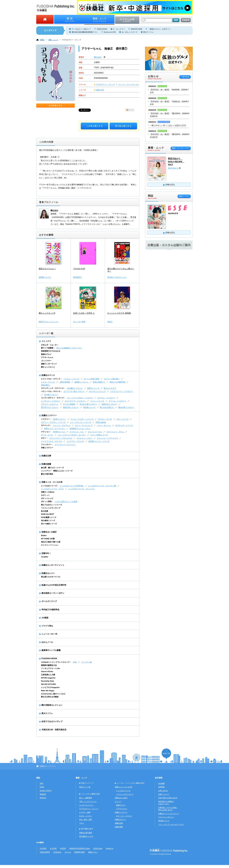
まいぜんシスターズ (130, 32)
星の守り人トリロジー (50, 407)
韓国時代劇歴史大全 (49, 665)
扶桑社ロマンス (48, 375)
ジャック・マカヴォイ (62, 425)
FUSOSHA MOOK (49, 659)
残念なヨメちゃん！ (47, 269)
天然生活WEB (45, 852)
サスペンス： (46, 425)
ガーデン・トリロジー (106, 398)
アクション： (46, 432)
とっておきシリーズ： (50, 486)
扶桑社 (42, 40)
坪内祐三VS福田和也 (50, 610)
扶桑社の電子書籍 (86, 833)
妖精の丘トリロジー (109, 404)
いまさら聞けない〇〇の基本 (66, 502)
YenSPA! (45, 557)
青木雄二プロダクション (117, 277)
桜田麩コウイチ (45, 277)
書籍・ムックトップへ (181, 148)
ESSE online (98, 848)
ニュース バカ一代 (49, 634)
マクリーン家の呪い (112, 379)
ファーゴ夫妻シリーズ (99, 435)
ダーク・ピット (47, 435)
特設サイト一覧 (85, 787)
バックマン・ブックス (75, 441)
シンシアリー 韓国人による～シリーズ (57, 471)
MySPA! (63, 848)
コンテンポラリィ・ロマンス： (53, 398)
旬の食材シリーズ (48, 520)
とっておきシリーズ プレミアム (81, 489)
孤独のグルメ (46, 354)
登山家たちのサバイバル (51, 577)
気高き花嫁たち (99, 382)
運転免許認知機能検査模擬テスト (85, 32)
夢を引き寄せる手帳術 (50, 697)
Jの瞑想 (45, 618)
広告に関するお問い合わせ (168, 798)
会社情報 (159, 778)
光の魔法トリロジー (75, 388)
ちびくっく (45, 495)
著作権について (164, 821)
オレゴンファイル (95, 432)
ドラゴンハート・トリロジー (121, 391)
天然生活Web (102, 29)
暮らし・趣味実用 (86, 798)
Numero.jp (110, 848)
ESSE (42, 787)
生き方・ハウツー (86, 816)
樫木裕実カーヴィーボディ (53, 593)
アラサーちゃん (47, 357)
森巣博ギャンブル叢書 (51, 650)
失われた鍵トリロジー (88, 404)
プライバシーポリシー (166, 817)
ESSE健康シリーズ (49, 517)
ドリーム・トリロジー (117, 401)
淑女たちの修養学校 (117, 382)
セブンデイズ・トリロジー (75, 401)
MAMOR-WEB (136, 29)
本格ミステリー (47, 448)
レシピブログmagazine (50, 687)
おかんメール (47, 642)
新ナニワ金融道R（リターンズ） (69, 348)
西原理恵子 (78, 277)
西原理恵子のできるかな (51, 351)
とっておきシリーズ (123, 791)
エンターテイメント (86, 805)
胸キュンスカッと (48, 367)
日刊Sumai (57, 852)
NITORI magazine (48, 678)
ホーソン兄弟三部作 (92, 379)
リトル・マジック (48, 382)
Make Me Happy (48, 691)
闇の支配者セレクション (52, 705)
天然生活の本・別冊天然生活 (54, 730)
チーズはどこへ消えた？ (81, 29)
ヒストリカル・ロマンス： (52, 379)
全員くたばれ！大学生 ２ (84, 313)
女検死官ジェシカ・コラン (80, 429)
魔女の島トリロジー (126, 407)
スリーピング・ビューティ (65, 444)
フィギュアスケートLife (50, 668)
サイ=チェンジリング (97, 391)
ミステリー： (46, 419)
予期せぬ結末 (101, 422)
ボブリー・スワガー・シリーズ (53, 422)
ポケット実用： (47, 502)
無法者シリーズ (89, 407)
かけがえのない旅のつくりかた (53, 694)
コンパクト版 (87, 662)
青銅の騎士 (45, 385)
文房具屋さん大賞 (48, 675)
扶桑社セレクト (48, 573)
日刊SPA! (43, 848)
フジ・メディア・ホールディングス (171, 824)
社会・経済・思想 (86, 819)
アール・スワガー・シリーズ (82, 419)
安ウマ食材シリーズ (49, 524)
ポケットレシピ (47, 498)
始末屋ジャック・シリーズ (99, 441)
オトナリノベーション (50, 545)
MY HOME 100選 (48, 539)
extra (75, 662)
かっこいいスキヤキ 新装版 (119, 313)
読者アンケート (164, 794)
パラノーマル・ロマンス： (52, 391)
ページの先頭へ (166, 754)
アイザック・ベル (76, 432)
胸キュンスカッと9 (47, 313)
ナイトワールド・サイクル (52, 441)
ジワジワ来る (47, 626)
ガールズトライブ (49, 601)
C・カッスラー (119, 29)
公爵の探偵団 (65, 382)
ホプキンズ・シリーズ (124, 425)
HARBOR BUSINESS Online (80, 848)
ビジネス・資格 (85, 812)
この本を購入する (94, 126)
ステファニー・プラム (115, 432)
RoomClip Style (48, 681)
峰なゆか (98, 57)
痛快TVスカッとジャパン (49, 322)
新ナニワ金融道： (48, 348)
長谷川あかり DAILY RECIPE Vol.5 (176, 161)
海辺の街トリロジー (71, 407)
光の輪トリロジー (51, 395)
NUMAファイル (59, 432)
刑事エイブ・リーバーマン (55, 429)
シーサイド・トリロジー (51, 401)
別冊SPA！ (46, 553)
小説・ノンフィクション (88, 801)
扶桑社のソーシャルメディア (169, 814)
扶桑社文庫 (100, 90)
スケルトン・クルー (85, 438)
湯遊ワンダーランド (49, 364)
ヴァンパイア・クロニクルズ (61, 438)
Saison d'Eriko (47, 671)
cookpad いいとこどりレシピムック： (56, 662)
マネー (82, 823)
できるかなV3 (79, 269)
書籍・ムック (53, 40)
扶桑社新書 (46, 464)
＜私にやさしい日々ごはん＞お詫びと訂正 (168, 125)
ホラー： (45, 438)
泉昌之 (110, 322)
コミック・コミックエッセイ (129, 84)
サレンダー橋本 (79, 322)
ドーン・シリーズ (97, 401)
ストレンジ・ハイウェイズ (107, 438)
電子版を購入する (123, 126)
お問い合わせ (163, 791)
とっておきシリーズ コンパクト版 (102, 486)
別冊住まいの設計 (49, 532)
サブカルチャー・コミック (72, 40)
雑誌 (38, 778)
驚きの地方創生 (47, 474)
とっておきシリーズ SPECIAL (72, 486)
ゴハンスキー (46, 361)
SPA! (42, 783)
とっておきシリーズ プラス (52, 489)
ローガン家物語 (69, 404)
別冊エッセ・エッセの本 (52, 482)
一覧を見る (185, 77)
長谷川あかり (173, 168)
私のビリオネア (110, 388)
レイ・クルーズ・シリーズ (80, 422)
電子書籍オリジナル (86, 836)
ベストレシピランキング (51, 508)
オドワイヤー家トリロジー (74, 391)
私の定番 (45, 511)
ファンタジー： (47, 444)
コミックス (46, 341)
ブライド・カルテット (50, 404)
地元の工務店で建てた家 (51, 542)
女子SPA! (53, 848)
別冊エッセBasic (48, 492)
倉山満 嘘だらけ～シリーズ (52, 468)
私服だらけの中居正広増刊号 (54, 585)
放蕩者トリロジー (81, 382)
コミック (118, 801)
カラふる (68, 852)
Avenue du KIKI (110, 32)
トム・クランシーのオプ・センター (72, 435)
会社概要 (161, 783)
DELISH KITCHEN (48, 684)
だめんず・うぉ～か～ (50, 345)
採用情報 (161, 787)
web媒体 (40, 842)
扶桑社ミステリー (49, 415)
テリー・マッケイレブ (84, 425)
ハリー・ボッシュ (104, 425)
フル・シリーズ (122, 419)
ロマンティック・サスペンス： (53, 388)
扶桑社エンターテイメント (53, 565)
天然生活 (43, 798)
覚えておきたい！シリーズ (52, 505)
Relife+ (44, 535)
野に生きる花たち (107, 407)
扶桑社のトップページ (48, 766)
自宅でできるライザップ (52, 722)
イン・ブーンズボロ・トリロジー (80, 398)
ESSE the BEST (48, 514)
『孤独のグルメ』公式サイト (159, 29)
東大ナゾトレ (149, 32)
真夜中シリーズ (93, 388)
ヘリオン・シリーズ (71, 379)
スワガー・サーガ (105, 419)
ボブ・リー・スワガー (124, 816)
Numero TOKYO (46, 791)
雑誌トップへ (184, 196)
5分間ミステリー (60, 419)
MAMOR (43, 794)
